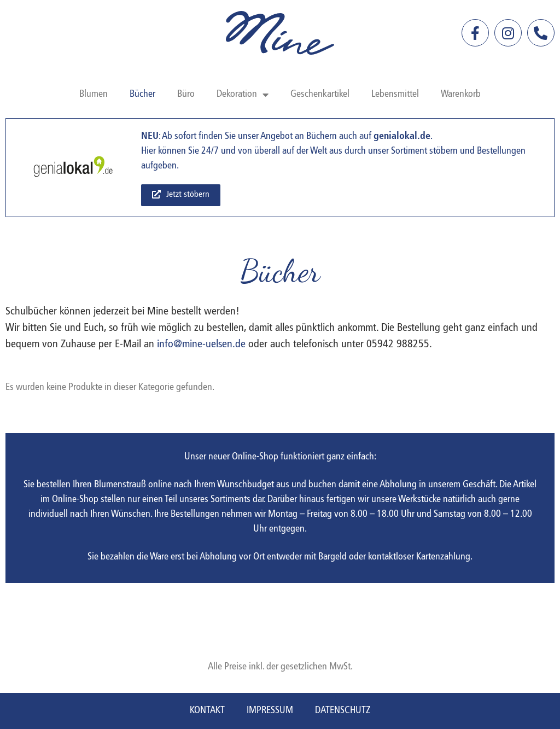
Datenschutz (343, 711)
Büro (186, 94)
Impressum (270, 711)
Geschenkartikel (320, 94)
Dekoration (243, 95)
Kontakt (207, 711)
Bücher (142, 94)
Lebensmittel (395, 94)
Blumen (94, 94)
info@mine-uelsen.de (201, 345)
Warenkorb (461, 94)
